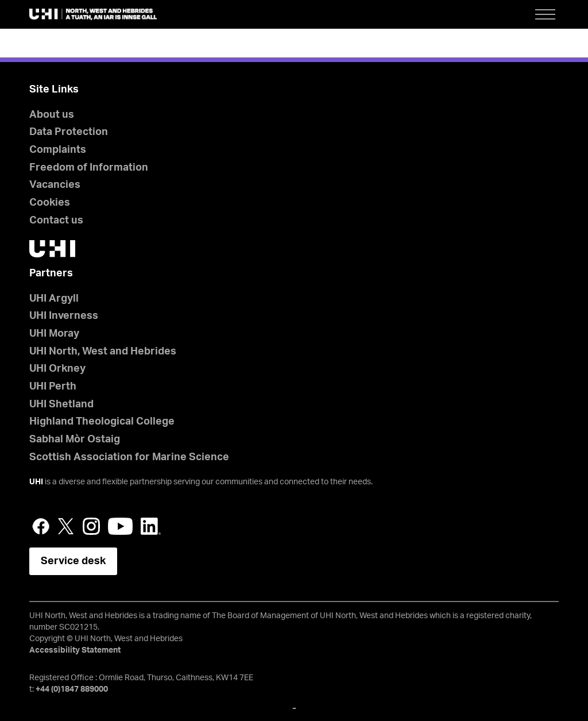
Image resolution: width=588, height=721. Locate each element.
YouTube (120, 526)
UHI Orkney (57, 369)
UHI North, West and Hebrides (103, 352)
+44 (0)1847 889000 (72, 689)
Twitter (66, 526)
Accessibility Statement (75, 650)
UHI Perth (53, 387)
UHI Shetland (61, 404)
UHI (36, 482)
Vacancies (55, 185)
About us (52, 115)
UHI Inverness (64, 316)
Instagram (91, 526)
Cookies (50, 203)
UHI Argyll (54, 299)
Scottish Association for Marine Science (129, 457)
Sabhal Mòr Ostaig (75, 439)
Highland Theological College (102, 422)
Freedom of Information (89, 168)
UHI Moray (54, 334)
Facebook (41, 526)
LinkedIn (151, 526)
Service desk (73, 561)
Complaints (58, 150)
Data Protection (69, 132)
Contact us (56, 221)
